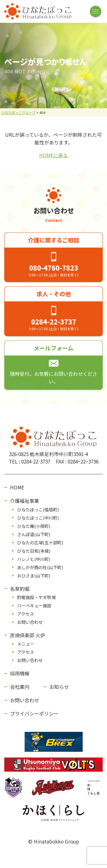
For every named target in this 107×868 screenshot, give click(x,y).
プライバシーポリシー (34, 713)
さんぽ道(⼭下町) (34, 534)
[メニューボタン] (96, 11)
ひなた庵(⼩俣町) (34, 526)
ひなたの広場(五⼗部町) (40, 543)
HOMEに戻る (53, 155)
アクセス (26, 614)
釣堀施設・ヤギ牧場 (36, 597)
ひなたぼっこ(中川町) (38, 518)
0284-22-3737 (54, 321)
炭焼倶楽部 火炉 (28, 635)
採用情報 (20, 673)
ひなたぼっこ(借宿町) (38, 509)
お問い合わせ (30, 622)
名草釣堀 (20, 589)
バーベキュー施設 (34, 605)
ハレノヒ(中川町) (34, 559)
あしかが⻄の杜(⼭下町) (40, 567)
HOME (17, 487)
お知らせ (59, 687)
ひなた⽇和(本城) (34, 551)
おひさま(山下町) (34, 576)
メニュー (26, 644)
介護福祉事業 (25, 501)
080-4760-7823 (54, 268)
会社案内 (20, 687)
